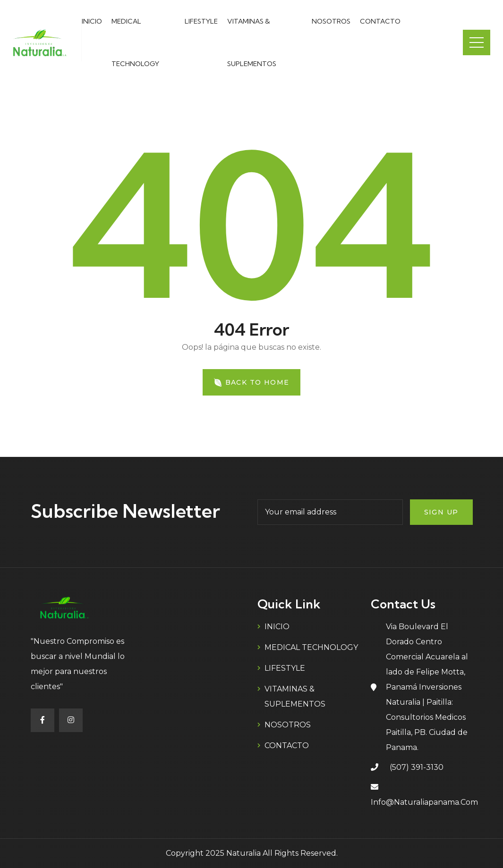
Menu (477, 42)
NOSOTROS (331, 21)
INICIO (92, 21)
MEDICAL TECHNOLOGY (311, 647)
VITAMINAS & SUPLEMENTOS (295, 696)
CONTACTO (380, 21)
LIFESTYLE (201, 21)
